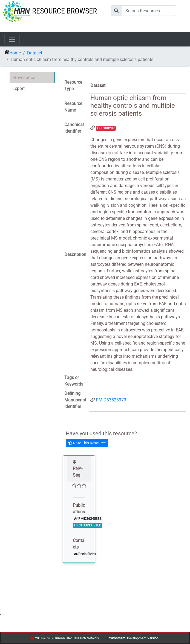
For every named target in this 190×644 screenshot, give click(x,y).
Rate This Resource (87, 443)
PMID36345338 (88, 519)
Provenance (24, 78)
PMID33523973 (111, 400)
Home (15, 53)
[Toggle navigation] (12, 39)
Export (18, 88)
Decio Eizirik (85, 554)
